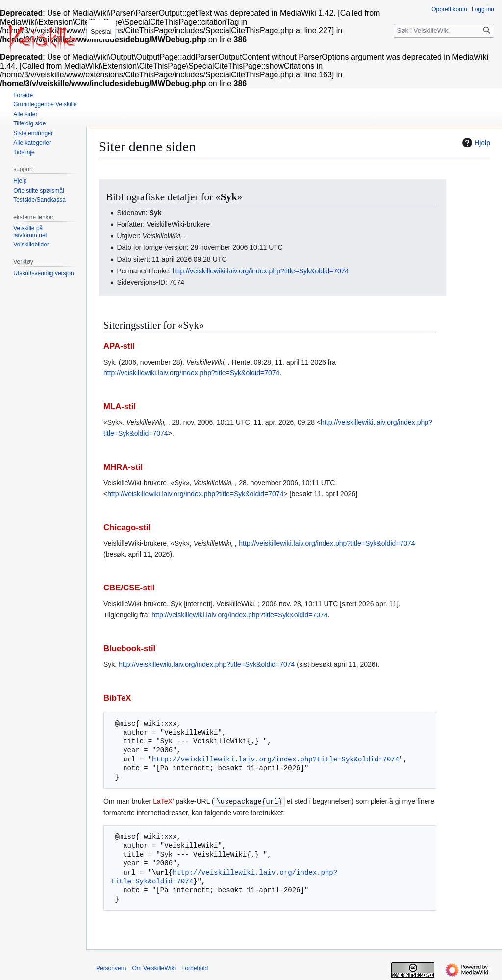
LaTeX (163, 801)
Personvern (111, 968)
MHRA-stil (123, 467)
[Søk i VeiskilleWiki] (444, 31)
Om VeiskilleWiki (154, 968)
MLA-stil (120, 406)
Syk (229, 197)
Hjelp (475, 143)
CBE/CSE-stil (129, 588)
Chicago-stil (127, 527)
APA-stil (119, 346)
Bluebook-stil (129, 649)
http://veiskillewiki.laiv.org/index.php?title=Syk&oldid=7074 (261, 271)
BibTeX (117, 698)
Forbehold (195, 968)
